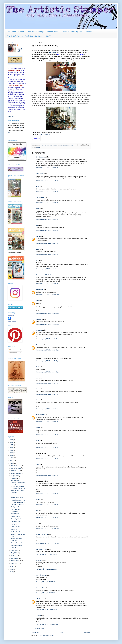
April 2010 (14, 556)
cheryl (38, 236)
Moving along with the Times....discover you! (18, 487)
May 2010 (14, 553)
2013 (11, 455)
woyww (38, 148)
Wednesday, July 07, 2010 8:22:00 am (47, 243)
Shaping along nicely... (18, 497)
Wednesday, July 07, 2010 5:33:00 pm (47, 422)
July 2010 (14, 478)
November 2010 (16, 468)
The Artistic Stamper (15, 32)
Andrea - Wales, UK (42, 535)
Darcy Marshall (41, 415)
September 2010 (16, 473)
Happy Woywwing (44, 134)
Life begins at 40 (16, 521)
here (9, 133)
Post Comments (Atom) (47, 635)
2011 (11, 461)
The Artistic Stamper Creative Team (43, 32)
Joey (37, 301)
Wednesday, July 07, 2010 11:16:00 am (47, 313)
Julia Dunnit (40, 599)
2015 (11, 450)
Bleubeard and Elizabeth (44, 275)
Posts (11, 350)
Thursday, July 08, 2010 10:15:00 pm (47, 624)
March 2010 (15, 558)
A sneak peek (15, 514)
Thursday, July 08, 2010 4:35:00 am (46, 554)
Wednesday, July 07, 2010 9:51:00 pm (47, 517)
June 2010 (15, 550)
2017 (11, 445)
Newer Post (35, 632)
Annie (38, 441)
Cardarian (39, 560)
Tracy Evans (40, 174)
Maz (37, 511)
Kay (37, 523)
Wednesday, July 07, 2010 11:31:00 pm (47, 543)
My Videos (51, 36)
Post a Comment (39, 628)
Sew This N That (41, 575)
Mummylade (40, 290)
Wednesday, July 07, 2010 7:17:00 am (47, 181)
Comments (13, 353)
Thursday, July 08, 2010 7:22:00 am (46, 569)
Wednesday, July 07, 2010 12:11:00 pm (47, 350)
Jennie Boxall (11, 316)
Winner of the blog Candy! (16, 539)
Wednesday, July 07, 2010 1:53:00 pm (47, 383)
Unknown (39, 330)
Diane (38, 389)
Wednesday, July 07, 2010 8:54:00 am (47, 254)
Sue (37, 260)
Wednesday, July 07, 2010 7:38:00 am (47, 219)
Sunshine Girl (40, 588)
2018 (11, 442)
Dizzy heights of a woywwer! (16, 510)
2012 (11, 458)
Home (61, 632)
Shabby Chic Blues (17, 532)
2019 (11, 440)
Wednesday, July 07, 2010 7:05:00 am (47, 168)
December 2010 (16, 465)
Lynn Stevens (40, 197)
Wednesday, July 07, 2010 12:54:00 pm (47, 372)
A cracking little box (17, 519)
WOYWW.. (14, 524)
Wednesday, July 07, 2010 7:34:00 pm (47, 447)
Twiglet (38, 500)
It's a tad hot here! (16, 543)
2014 (11, 453)
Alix (37, 378)
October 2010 (15, 471)
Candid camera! (16, 516)
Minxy (38, 209)
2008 (11, 569)
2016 (11, 448)
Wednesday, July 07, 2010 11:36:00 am (47, 339)
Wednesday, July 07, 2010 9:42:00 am (47, 269)
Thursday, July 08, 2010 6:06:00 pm (46, 610)
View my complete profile (20, 50)
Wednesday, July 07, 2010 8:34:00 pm (47, 475)
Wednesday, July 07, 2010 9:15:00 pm (47, 505)
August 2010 (15, 476)
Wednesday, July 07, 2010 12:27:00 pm (47, 361)
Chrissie (38, 616)
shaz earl (39, 319)
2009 (11, 567)
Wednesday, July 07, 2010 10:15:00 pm (47, 529)
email (20, 127)
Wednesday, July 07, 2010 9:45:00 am (47, 284)
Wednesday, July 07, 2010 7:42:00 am (47, 230)
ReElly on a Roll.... (16, 507)
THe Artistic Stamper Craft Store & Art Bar (24, 36)
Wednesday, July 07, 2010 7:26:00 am (47, 192)
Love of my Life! (16, 495)
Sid (37, 225)
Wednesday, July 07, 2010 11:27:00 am (47, 324)
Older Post (87, 632)
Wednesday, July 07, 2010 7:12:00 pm (47, 435)
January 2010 (15, 563)
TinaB (38, 367)
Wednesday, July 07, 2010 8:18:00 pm (47, 459)
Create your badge (12, 321)
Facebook (90, 32)
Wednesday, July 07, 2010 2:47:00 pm (47, 409)
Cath (37, 400)
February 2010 (16, 561)
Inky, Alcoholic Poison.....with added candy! (18, 482)
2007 (11, 572)
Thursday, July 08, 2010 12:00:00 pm (47, 582)
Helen (38, 187)
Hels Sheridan (40, 157)
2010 (11, 463)
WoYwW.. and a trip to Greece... (18, 492)
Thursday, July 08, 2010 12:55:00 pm (47, 593)
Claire (38, 464)
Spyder (38, 428)
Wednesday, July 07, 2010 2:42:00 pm (47, 394)
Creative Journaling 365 (72, 32)
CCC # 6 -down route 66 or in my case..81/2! (18, 504)
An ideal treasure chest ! (18, 500)
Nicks (38, 249)
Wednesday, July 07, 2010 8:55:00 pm (47, 494)
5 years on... (15, 529)
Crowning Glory (16, 527)
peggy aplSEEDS (41, 549)
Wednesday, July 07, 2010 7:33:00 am (47, 203)
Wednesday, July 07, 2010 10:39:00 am (47, 295)
